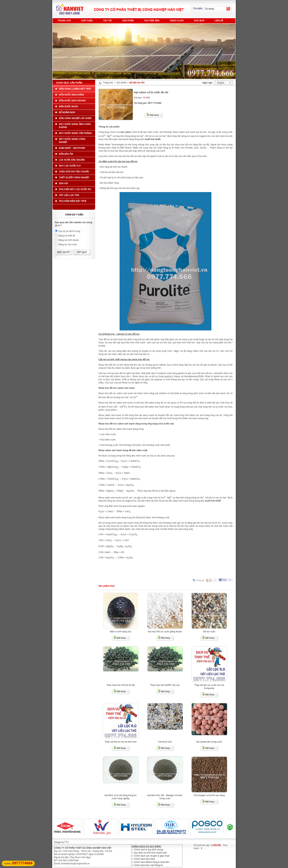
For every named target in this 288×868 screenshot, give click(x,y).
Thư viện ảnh (152, 21)
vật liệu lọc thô (69, 195)
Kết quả (82, 252)
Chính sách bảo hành (145, 859)
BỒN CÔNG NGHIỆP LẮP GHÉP (75, 118)
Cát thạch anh (165, 742)
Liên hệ (219, 21)
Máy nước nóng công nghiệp (72, 141)
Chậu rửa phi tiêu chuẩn (74, 172)
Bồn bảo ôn (66, 154)
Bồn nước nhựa (68, 107)
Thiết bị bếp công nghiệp (74, 178)
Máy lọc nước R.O (70, 166)
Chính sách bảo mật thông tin (148, 865)
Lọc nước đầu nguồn (72, 160)
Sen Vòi (63, 183)
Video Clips (177, 21)
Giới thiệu (87, 21)
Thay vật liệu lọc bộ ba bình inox (121, 742)
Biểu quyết (64, 252)
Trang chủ (64, 21)
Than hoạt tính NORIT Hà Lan (165, 685)
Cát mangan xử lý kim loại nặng (209, 795)
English (221, 83)
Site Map (199, 21)
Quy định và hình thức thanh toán (150, 853)
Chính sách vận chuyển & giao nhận (152, 856)
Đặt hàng (154, 115)
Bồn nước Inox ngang (72, 101)
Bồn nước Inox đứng (72, 95)
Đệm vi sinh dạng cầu (120, 632)
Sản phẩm (128, 21)
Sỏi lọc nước (209, 632)
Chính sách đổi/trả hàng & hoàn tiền (152, 862)
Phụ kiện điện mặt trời (73, 201)
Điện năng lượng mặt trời (75, 89)
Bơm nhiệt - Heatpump (72, 148)
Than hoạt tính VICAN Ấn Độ (121, 685)
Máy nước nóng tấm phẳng (75, 133)
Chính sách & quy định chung (148, 850)
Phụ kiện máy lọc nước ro (75, 189)
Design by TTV (61, 842)
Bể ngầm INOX (67, 112)
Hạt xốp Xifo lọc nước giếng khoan (165, 632)
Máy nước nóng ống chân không (75, 126)
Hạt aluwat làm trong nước (209, 742)
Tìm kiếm (198, 8)
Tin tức (108, 21)
